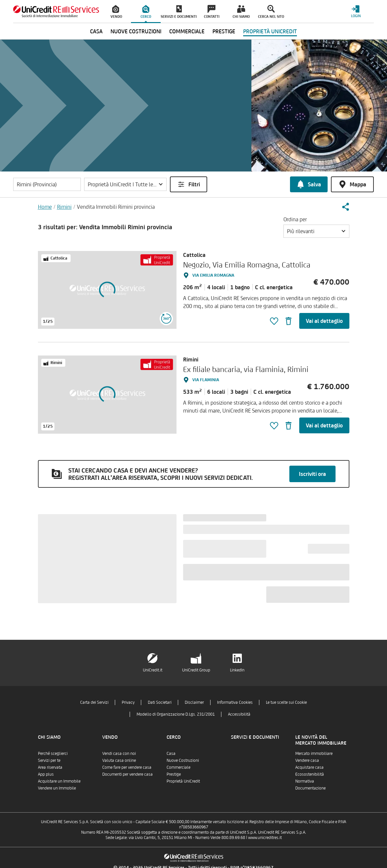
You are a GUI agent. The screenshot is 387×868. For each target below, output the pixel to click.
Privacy (128, 702)
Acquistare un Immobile (59, 781)
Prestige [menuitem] (224, 31)
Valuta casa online (119, 760)
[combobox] (316, 231)
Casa (171, 753)
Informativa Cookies (235, 702)
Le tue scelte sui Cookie (286, 702)
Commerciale (178, 767)
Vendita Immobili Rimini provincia (116, 207)
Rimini (64, 207)
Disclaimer (194, 702)
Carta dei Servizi (94, 702)
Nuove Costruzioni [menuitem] (136, 31)
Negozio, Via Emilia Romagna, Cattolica (247, 265)
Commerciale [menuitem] (187, 31)
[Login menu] (356, 11)
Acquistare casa (309, 767)
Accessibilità (239, 714)
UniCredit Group (196, 670)
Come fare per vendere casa (127, 767)
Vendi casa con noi (119, 753)
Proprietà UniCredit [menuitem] (270, 31)
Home (45, 207)
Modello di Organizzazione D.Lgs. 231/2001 (176, 714)
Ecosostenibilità (310, 774)
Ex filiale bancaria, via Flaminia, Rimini (246, 369)
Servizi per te (49, 760)
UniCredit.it (153, 670)
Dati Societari (160, 702)
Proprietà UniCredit (183, 781)
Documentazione (310, 788)
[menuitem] (116, 12)
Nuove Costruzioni (183, 760)
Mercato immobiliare (314, 753)
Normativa (305, 781)
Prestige (174, 774)
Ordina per (295, 219)
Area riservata (50, 767)
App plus (46, 774)
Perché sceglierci (53, 753)
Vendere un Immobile (57, 788)
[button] (125, 184)
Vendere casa (307, 760)
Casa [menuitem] (96, 31)
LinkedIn (237, 670)
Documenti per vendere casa (128, 774)
